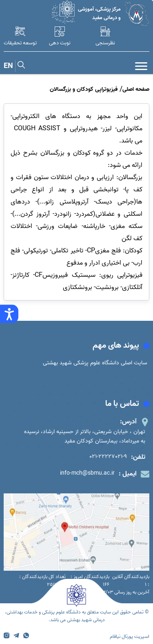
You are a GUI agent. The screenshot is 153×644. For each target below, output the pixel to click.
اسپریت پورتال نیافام (130, 636)
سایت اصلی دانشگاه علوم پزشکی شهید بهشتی (95, 363)
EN (8, 66)
